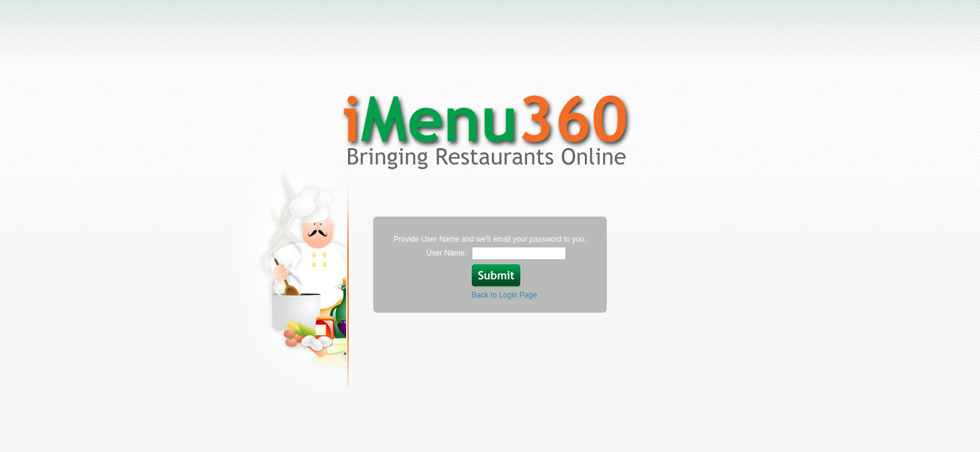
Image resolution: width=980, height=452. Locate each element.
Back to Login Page (504, 295)
